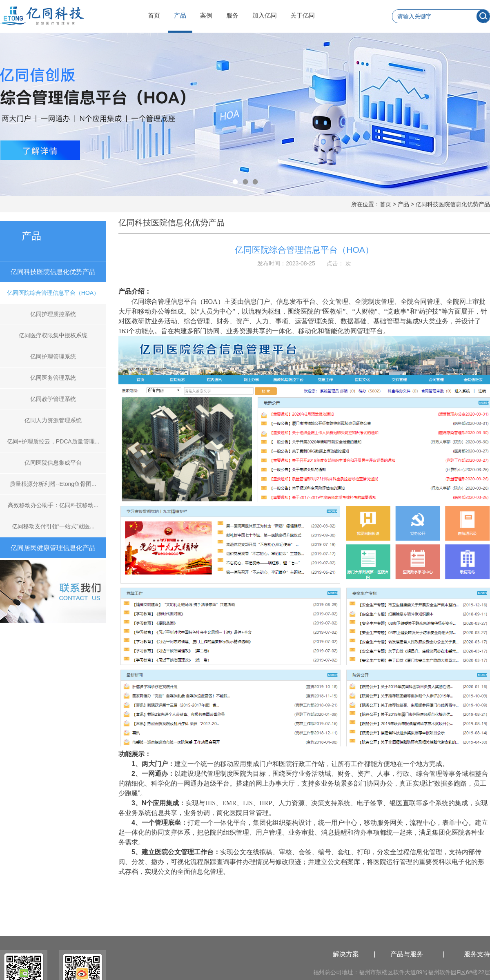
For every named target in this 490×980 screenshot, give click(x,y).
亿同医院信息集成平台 (53, 463)
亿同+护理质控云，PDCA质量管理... (53, 441)
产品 (180, 15)
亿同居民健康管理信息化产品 (53, 548)
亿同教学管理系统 (53, 399)
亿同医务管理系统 (53, 378)
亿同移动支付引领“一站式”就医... (53, 526)
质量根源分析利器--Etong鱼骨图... (53, 484)
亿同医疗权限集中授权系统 (53, 335)
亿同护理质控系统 (53, 314)
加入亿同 (265, 15)
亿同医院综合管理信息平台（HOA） (53, 293)
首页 (154, 15)
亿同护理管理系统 (53, 356)
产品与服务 (407, 954)
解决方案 (346, 954)
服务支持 (477, 954)
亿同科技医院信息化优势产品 (453, 204)
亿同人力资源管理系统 (53, 420)
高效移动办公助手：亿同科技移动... (53, 505)
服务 (232, 15)
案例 (206, 15)
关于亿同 (303, 15)
